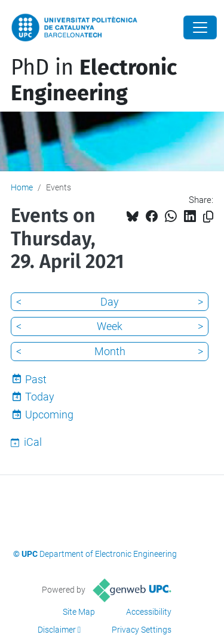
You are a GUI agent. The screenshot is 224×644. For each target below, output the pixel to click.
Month (110, 351)
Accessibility (149, 612)
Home (22, 187)
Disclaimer (57, 630)
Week (110, 326)
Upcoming (49, 415)
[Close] (200, 27)
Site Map (79, 612)
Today (40, 397)
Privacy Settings (142, 630)
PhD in (94, 80)
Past (36, 379)
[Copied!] (208, 217)
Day (110, 302)
